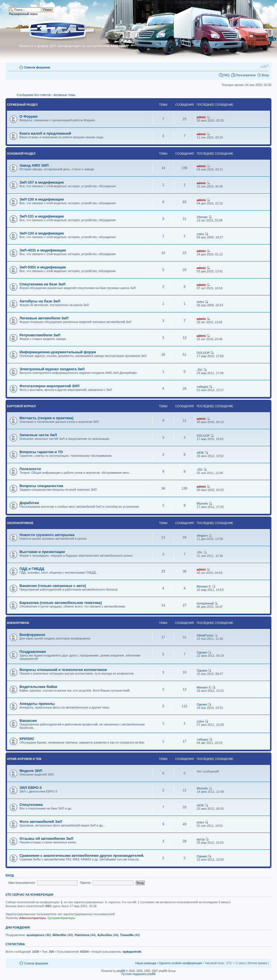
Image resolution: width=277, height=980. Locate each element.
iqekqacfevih (132, 952)
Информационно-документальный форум (58, 352)
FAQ (226, 75)
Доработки (29, 503)
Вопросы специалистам (41, 486)
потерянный (205, 603)
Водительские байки (38, 687)
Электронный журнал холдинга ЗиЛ (52, 369)
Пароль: (86, 883)
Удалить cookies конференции (181, 963)
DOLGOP (203, 353)
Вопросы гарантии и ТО (41, 452)
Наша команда (146, 963)
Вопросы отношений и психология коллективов (63, 670)
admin (201, 117)
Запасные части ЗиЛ (38, 435)
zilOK (200, 453)
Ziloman (202, 217)
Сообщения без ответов (34, 95)
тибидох (202, 387)
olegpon (202, 535)
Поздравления (33, 652)
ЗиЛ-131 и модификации (42, 216)
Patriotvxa (82, 935)
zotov (200, 234)
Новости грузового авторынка (47, 535)
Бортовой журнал (21, 406)
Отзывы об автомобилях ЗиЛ (46, 839)
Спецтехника (31, 805)
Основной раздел (21, 154)
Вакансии (28, 721)
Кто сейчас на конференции (29, 895)
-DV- (200, 370)
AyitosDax (105, 935)
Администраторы (32, 918)
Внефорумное (18, 623)
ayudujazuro (35, 935)
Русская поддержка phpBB (138, 974)
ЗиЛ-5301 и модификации (43, 267)
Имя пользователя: (22, 883)
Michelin (202, 503)
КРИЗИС (27, 739)
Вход (265, 75)
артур (201, 839)
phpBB (121, 971)
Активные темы (64, 95)
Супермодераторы (61, 918)
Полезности (30, 469)
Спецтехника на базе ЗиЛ (42, 284)
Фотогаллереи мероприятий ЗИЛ (50, 386)
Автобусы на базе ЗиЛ (40, 301)
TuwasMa (127, 935)
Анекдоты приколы (37, 704)
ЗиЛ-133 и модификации (42, 233)
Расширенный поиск (23, 14)
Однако (202, 652)
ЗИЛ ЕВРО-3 (31, 788)
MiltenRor (60, 935)
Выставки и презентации (42, 552)
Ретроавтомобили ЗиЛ (40, 335)
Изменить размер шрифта (265, 66)
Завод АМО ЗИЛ (34, 165)
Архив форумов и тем (24, 759)
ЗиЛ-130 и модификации (42, 199)
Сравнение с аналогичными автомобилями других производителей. (82, 856)
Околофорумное (20, 523)
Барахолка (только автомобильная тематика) (61, 603)
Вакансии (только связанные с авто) (53, 586)
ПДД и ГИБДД (32, 569)
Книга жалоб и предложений (45, 133)
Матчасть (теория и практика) (46, 418)
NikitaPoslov (205, 635)
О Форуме (29, 116)
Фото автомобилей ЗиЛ (41, 822)
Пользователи (246, 75)
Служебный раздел (22, 105)
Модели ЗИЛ (31, 771)
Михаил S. (204, 586)
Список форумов (37, 67)
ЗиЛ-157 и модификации (42, 182)
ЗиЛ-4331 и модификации (43, 250)
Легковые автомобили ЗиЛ (44, 318)
